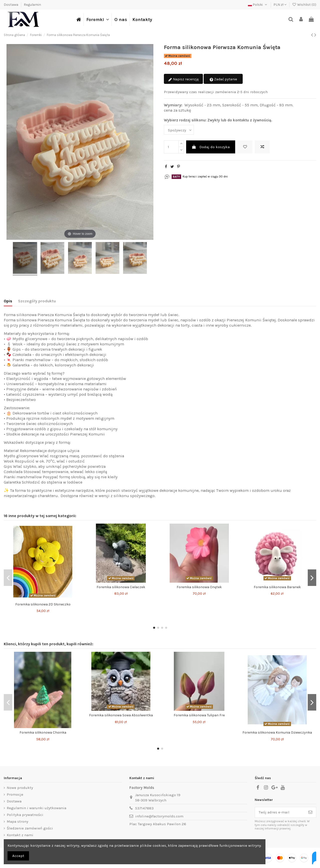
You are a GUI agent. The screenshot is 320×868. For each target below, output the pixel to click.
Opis (8, 301)
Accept (18, 856)
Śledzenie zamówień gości (30, 828)
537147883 (144, 808)
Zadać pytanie (223, 79)
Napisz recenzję (183, 79)
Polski (258, 5)
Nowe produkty (20, 788)
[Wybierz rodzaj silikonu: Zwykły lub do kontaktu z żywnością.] (179, 130)
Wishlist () (304, 5)
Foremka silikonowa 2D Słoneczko (43, 604)
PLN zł (280, 5)
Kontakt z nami (20, 835)
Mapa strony (18, 821)
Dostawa (11, 5)
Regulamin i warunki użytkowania (37, 808)
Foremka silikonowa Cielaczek (121, 587)
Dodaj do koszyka (211, 147)
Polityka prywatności (25, 815)
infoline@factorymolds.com (159, 816)
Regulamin (32, 5)
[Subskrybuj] (310, 812)
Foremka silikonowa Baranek (277, 587)
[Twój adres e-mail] (280, 812)
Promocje (15, 794)
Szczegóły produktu (37, 301)
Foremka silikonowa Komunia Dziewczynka (277, 732)
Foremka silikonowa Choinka (43, 732)
